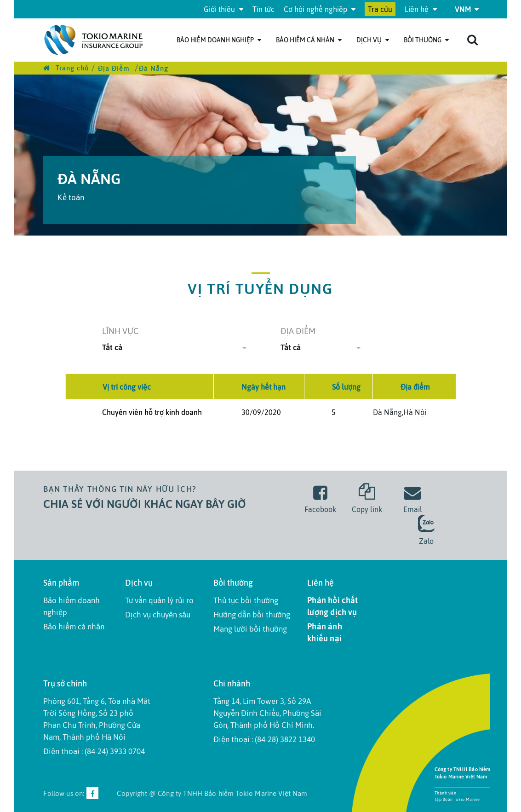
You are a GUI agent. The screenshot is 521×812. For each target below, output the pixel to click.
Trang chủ (66, 68)
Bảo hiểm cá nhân (309, 40)
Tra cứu (380, 9)
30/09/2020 (261, 412)
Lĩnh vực (120, 331)
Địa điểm (298, 331)
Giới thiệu (223, 9)
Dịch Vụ (373, 40)
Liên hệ (421, 9)
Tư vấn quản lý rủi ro (159, 600)
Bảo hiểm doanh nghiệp (219, 40)
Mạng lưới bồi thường (250, 629)
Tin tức (263, 9)
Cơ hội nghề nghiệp (320, 9)
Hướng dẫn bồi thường (252, 615)
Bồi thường (426, 40)
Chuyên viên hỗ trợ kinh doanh (152, 412)
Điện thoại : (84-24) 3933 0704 (94, 751)
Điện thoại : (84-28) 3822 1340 (264, 739)
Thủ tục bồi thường (246, 600)
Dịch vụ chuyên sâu (158, 615)
